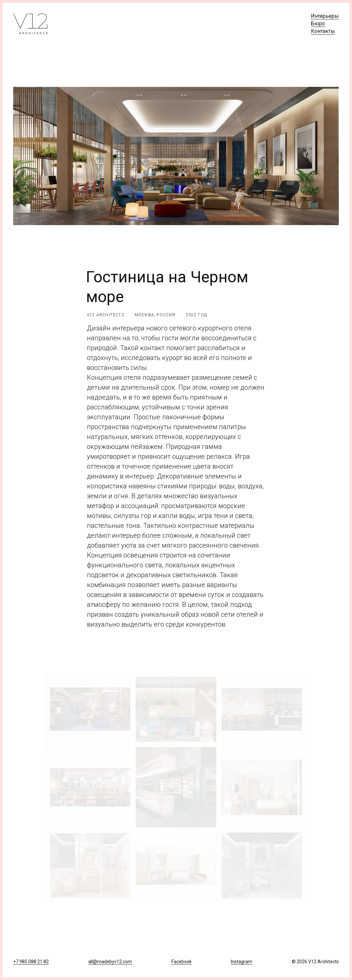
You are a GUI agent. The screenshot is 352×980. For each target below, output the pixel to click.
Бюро (318, 24)
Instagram (242, 962)
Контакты (323, 31)
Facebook (182, 962)
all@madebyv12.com (110, 962)
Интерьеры (325, 16)
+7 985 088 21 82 (31, 962)
